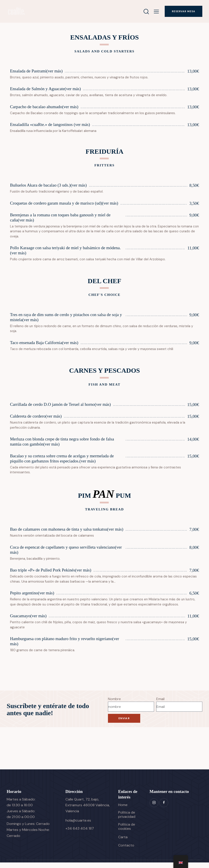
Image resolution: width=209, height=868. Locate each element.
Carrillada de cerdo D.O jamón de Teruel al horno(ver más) (61, 405)
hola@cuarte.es (78, 826)
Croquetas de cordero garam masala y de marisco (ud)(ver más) (64, 203)
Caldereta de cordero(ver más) (36, 416)
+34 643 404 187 (80, 834)
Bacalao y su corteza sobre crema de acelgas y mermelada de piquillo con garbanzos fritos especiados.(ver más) (62, 459)
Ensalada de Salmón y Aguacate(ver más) (46, 89)
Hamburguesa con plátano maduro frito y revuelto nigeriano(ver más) (65, 647)
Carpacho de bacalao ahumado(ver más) (44, 107)
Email (160, 704)
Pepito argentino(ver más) (32, 598)
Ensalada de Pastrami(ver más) (36, 71)
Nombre (114, 704)
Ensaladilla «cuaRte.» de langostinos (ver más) (50, 125)
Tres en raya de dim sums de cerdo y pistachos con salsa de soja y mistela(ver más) (66, 317)
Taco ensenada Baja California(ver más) (44, 343)
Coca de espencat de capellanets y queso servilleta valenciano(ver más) (66, 555)
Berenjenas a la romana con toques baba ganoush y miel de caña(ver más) (60, 218)
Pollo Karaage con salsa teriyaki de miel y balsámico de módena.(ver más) (66, 251)
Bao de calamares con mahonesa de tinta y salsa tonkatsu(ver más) (62, 532)
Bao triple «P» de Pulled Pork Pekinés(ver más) (51, 576)
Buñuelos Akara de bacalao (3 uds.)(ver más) (49, 185)
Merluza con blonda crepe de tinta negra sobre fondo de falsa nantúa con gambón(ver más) (62, 442)
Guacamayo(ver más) (28, 621)
